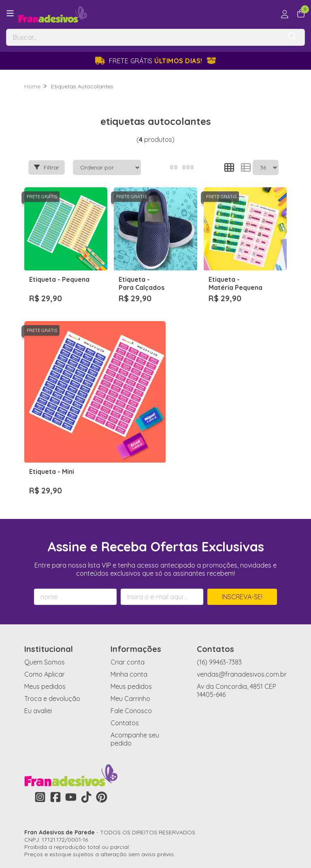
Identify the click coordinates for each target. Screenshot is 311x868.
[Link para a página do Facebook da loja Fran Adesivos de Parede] (55, 735)
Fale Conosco (131, 648)
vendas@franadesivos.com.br (242, 612)
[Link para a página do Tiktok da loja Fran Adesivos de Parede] (86, 735)
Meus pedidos (45, 624)
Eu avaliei (38, 648)
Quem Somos (45, 600)
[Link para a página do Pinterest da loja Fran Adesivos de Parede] (102, 735)
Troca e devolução (52, 636)
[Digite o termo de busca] (144, 37)
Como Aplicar (45, 612)
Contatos (125, 660)
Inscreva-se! (242, 534)
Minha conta (129, 612)
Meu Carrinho (130, 636)
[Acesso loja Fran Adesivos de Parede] (285, 14)
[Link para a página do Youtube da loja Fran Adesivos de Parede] (71, 735)
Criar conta (128, 600)
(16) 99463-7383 (219, 600)
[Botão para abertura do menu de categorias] (10, 13)
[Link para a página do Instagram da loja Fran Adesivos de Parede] (40, 735)
